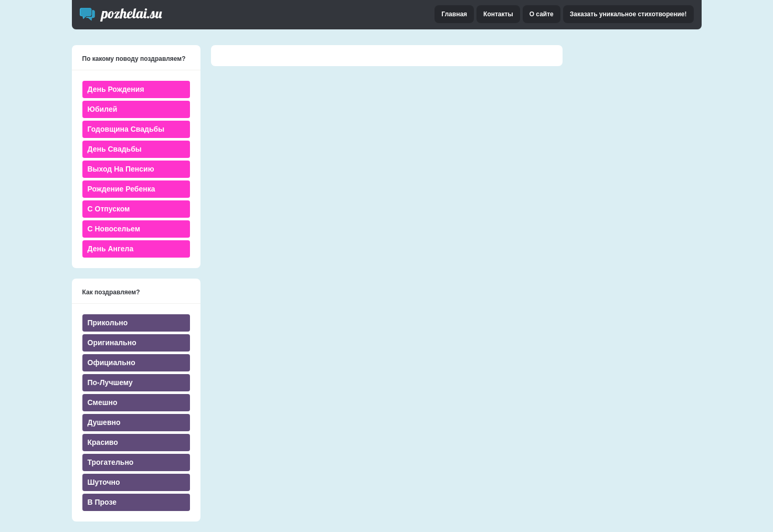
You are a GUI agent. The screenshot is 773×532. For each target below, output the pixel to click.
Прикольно (108, 323)
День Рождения (116, 89)
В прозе (102, 502)
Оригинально (112, 343)
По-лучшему (110, 382)
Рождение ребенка (121, 189)
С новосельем (114, 229)
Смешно (103, 402)
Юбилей (103, 109)
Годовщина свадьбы (126, 129)
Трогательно (111, 462)
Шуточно (104, 482)
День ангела (111, 249)
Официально (112, 363)
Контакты (498, 14)
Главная (454, 14)
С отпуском (109, 209)
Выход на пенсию (121, 169)
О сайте (542, 14)
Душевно (104, 422)
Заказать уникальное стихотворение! (628, 14)
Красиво (103, 442)
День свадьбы (115, 149)
